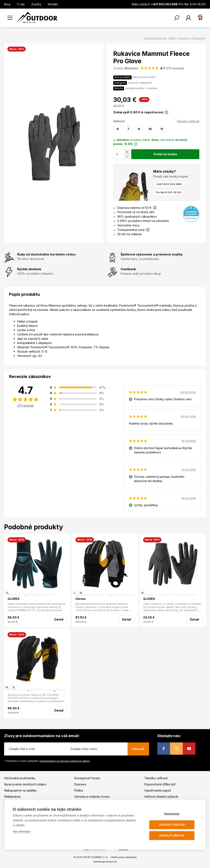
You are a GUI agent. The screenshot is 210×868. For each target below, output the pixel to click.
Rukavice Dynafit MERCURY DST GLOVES (31, 597)
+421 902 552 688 (169, 184)
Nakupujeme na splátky (20, 790)
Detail (59, 619)
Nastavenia (173, 814)
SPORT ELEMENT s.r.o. (96, 857)
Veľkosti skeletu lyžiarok (161, 797)
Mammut (131, 68)
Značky (36, 4)
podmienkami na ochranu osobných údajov (65, 761)
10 (150, 129)
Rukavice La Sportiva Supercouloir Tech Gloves (105, 597)
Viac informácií (21, 832)
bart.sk (113, 862)
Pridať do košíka (165, 154)
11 (162, 129)
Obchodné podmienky (20, 778)
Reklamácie (12, 797)
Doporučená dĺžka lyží (160, 784)
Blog (7, 4)
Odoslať (138, 749)
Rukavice (199, 38)
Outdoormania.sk (156, 38)
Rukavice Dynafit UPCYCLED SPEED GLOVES (169, 597)
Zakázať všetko (173, 825)
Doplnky (184, 38)
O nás (21, 4)
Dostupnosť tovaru (87, 778)
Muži (173, 38)
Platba (78, 790)
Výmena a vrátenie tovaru (92, 797)
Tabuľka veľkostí (188, 121)
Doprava (80, 784)
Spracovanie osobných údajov (25, 784)
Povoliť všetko (173, 836)
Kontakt (53, 4)
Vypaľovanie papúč (158, 790)
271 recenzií (26, 405)
